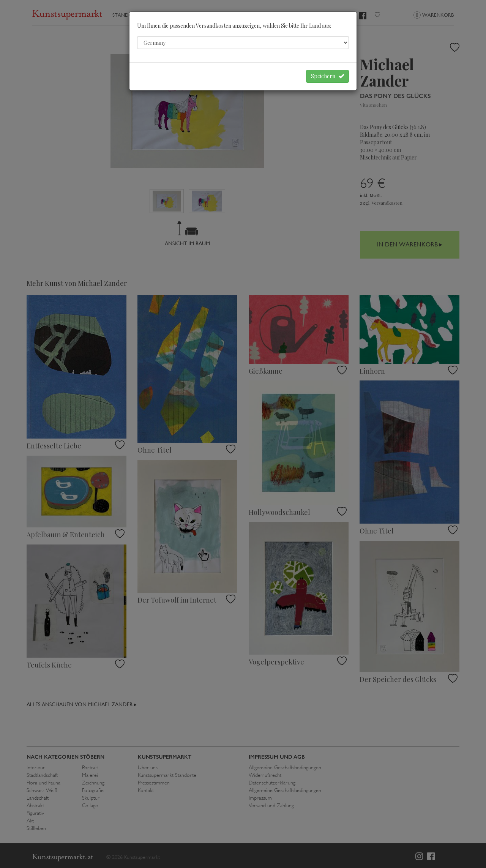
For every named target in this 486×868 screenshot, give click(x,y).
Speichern (327, 76)
